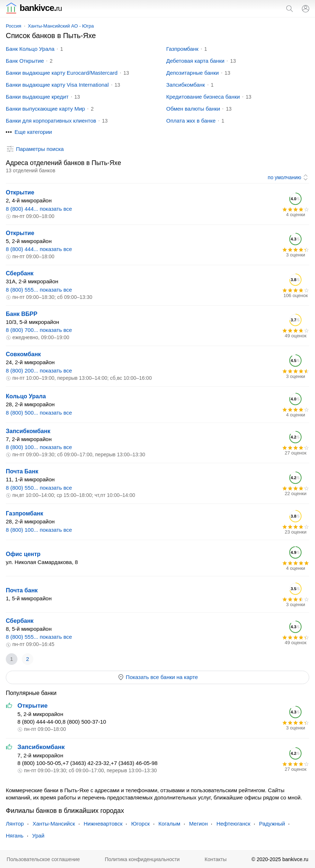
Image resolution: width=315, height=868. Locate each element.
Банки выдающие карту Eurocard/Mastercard (62, 73)
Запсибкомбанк (186, 85)
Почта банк (22, 590)
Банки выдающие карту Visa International (57, 85)
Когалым (169, 824)
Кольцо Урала (26, 396)
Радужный (272, 824)
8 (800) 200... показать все (39, 371)
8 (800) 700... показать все (39, 330)
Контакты (216, 859)
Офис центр (23, 554)
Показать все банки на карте (158, 677)
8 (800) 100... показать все (39, 447)
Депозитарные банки (193, 73)
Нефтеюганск (233, 824)
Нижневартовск (103, 824)
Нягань (15, 836)
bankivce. (34, 8)
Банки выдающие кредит (37, 97)
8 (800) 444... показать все (39, 209)
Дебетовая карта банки (195, 61)
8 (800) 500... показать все (39, 413)
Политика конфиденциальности (142, 859)
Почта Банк (22, 471)
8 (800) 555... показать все (39, 290)
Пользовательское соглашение (43, 859)
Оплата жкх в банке (191, 121)
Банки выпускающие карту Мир (45, 109)
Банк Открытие (25, 61)
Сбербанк (20, 273)
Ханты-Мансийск (54, 824)
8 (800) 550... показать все (39, 488)
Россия (14, 26)
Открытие (20, 192)
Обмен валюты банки (193, 109)
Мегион (198, 824)
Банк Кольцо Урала (30, 49)
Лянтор (15, 824)
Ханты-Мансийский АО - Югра (61, 26)
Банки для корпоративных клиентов (51, 121)
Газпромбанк (182, 49)
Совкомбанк (23, 354)
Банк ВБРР (22, 314)
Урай (38, 836)
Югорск (140, 824)
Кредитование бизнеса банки (203, 97)
